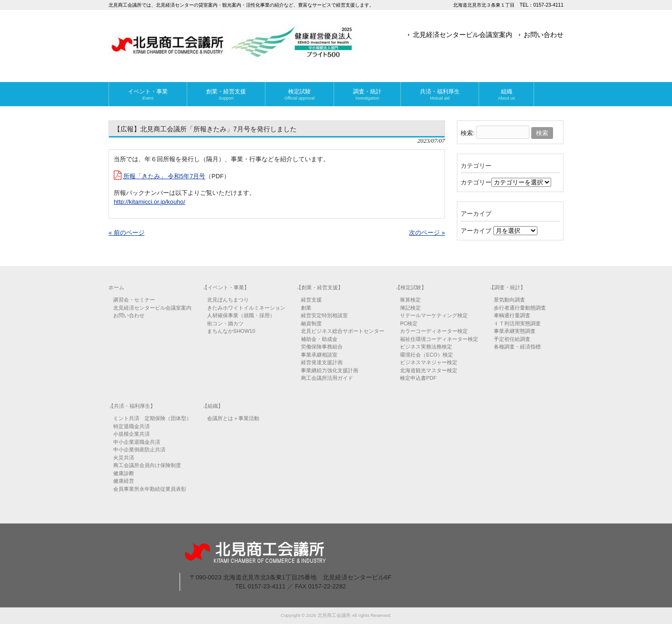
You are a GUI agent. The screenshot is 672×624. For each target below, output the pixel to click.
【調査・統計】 (507, 287)
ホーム (116, 287)
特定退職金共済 (132, 426)
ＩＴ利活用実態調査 (517, 323)
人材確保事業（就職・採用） (241, 315)
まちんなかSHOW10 (231, 331)
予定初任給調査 (512, 339)
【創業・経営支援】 (320, 287)
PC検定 (409, 323)
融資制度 (311, 323)
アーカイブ (476, 231)
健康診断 (124, 473)
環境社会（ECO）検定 (427, 355)
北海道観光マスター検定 (429, 370)
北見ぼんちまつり (228, 300)
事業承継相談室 (319, 355)
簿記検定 (410, 308)
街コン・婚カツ (225, 323)
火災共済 (124, 458)
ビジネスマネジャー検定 (429, 362)
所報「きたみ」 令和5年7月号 (164, 176)
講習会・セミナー (134, 300)
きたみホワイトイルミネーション (246, 308)
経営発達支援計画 (322, 362)
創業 (306, 308)
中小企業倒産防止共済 (139, 450)
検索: (468, 133)
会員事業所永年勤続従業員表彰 (150, 489)
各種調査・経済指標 (517, 347)
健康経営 (124, 481)
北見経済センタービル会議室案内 (463, 35)
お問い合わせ (544, 35)
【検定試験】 (411, 287)
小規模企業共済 (132, 434)
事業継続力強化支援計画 (330, 370)
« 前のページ (127, 233)
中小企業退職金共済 (137, 442)
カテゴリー (476, 182)
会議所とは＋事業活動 (233, 418)
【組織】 (213, 406)
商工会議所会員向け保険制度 (147, 465)
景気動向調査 (509, 300)
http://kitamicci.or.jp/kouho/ (150, 202)
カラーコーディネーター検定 (434, 331)
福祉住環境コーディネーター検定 (439, 339)
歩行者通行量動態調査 (520, 308)
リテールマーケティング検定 (434, 315)
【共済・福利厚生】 (132, 406)
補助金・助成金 (319, 339)
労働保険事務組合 (322, 347)
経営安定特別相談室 (324, 315)
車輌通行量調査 (512, 315)
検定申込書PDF (418, 378)
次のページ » (427, 233)
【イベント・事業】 (226, 287)
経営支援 (311, 300)
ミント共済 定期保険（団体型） (152, 418)
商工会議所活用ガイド (327, 378)
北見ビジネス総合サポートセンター (343, 331)
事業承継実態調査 (515, 331)
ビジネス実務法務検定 (426, 347)
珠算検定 (410, 300)
